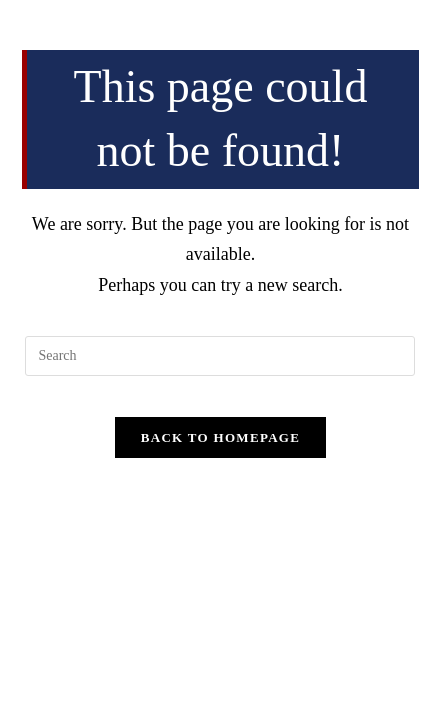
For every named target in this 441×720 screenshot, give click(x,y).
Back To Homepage (220, 437)
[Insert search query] (220, 356)
